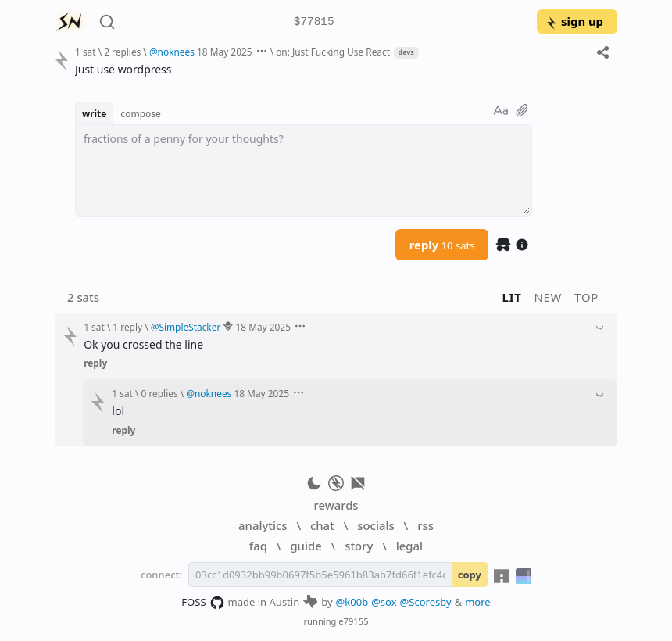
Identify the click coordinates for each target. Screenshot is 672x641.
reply (442, 245)
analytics (263, 525)
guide (306, 546)
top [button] (586, 297)
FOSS (203, 603)
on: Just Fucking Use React (333, 52)
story (359, 546)
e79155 (353, 621)
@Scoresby (426, 602)
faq (258, 546)
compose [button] (141, 113)
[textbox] (304, 170)
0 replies (160, 393)
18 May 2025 (225, 52)
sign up (574, 21)
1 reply (127, 327)
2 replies (122, 52)
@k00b (352, 602)
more (478, 602)
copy (470, 575)
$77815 (314, 22)
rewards (336, 505)
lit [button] (512, 297)
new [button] (549, 297)
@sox (384, 602)
